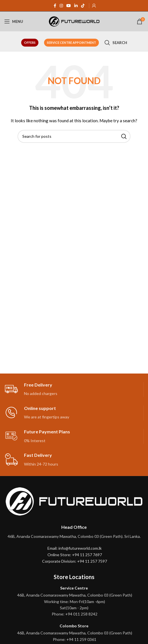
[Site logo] (74, 21)
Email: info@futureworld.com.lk (75, 548)
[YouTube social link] (69, 6)
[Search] (116, 43)
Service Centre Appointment (71, 42)
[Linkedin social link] (76, 6)
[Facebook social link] (55, 6)
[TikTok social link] (83, 6)
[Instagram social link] (61, 6)
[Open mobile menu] (14, 21)
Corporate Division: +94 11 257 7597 (75, 561)
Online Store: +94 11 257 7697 (75, 555)
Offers (30, 42)
